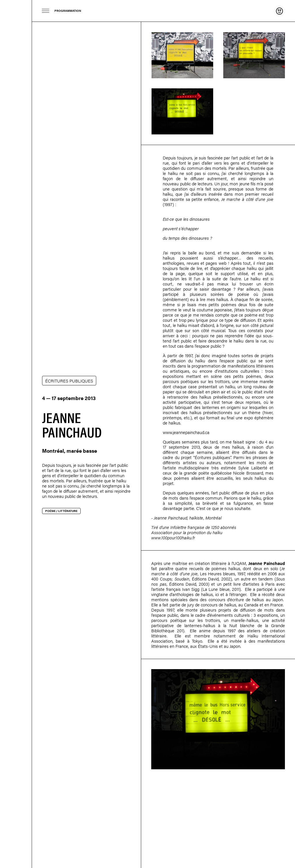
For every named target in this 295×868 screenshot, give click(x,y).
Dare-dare (16, 434)
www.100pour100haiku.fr (173, 537)
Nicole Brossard (248, 473)
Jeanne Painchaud (171, 518)
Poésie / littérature (61, 511)
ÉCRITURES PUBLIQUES (69, 381)
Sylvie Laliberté (253, 468)
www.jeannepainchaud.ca (186, 432)
